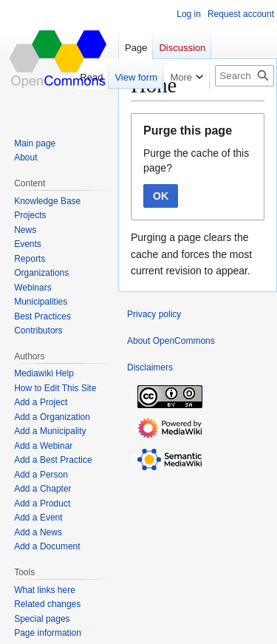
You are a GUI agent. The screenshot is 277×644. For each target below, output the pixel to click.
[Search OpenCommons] (244, 76)
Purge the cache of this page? (196, 160)
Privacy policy (154, 314)
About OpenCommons (171, 341)
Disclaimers (150, 367)
